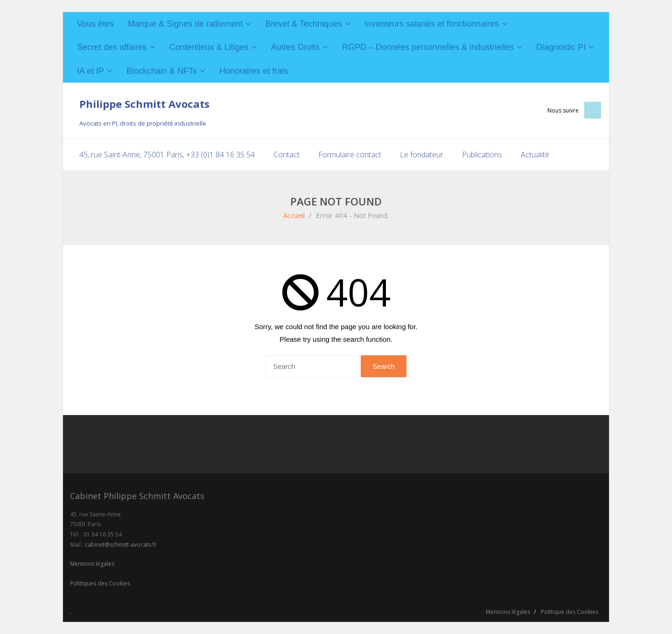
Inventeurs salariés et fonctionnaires (432, 24)
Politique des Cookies (570, 612)
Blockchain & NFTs (162, 71)
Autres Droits (295, 47)
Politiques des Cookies (100, 583)
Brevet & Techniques (304, 24)
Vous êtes (95, 24)
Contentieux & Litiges (209, 47)
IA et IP (91, 71)
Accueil (294, 215)
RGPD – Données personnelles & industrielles (428, 47)
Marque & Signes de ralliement (185, 24)
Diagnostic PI (561, 47)
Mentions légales (92, 564)
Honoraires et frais (254, 71)
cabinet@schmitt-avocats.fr (121, 545)
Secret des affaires (112, 47)
